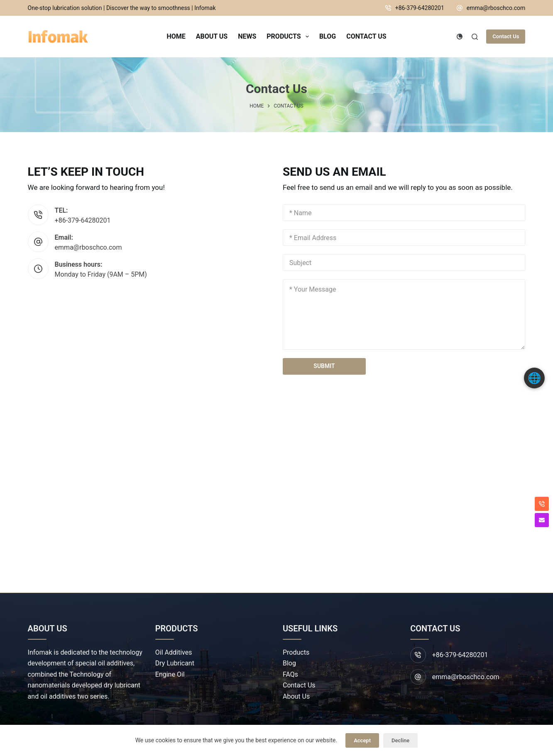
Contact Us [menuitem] (366, 36)
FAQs (290, 674)
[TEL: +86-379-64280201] (38, 215)
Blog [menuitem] (328, 36)
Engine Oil (170, 674)
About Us (296, 696)
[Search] (475, 37)
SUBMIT (324, 366)
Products (296, 652)
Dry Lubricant (175, 663)
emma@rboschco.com (496, 8)
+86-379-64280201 (420, 8)
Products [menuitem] (289, 37)
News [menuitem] (247, 36)
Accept (362, 740)
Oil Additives (174, 652)
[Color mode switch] (460, 37)
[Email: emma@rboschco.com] (38, 242)
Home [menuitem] (176, 36)
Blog (289, 663)
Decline (400, 740)
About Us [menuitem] (212, 36)
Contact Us (506, 36)
